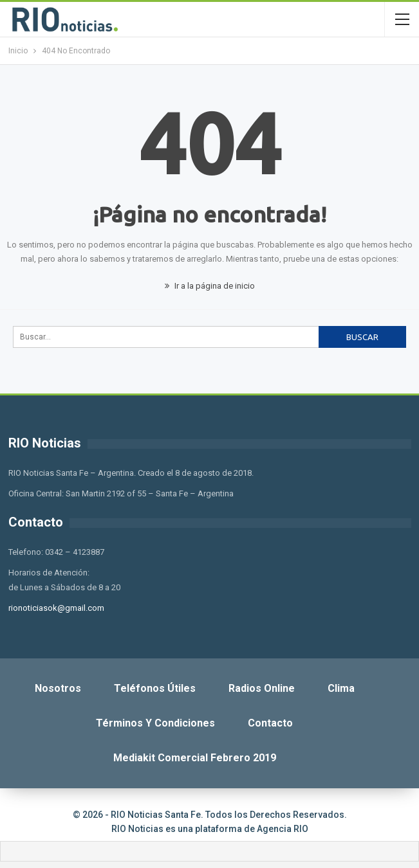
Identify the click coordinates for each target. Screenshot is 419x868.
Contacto (270, 723)
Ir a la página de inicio (210, 286)
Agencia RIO (283, 829)
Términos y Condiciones (155, 723)
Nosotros (58, 688)
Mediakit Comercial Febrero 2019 (195, 758)
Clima (341, 688)
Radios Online (262, 688)
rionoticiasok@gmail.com (56, 608)
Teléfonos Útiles (155, 688)
